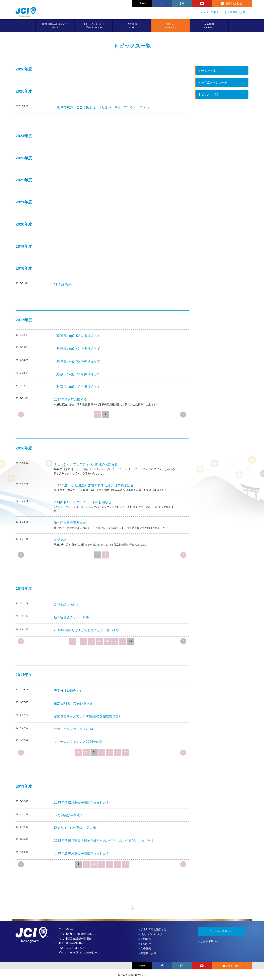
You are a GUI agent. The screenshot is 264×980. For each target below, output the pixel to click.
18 (123, 641)
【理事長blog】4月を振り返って (77, 349)
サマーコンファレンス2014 (73, 729)
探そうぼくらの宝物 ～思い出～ (77, 828)
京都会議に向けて (67, 605)
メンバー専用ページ (212, 12)
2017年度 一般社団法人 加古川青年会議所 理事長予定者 (94, 485)
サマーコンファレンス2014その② (78, 742)
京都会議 (60, 540)
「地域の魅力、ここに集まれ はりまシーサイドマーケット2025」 (102, 107)
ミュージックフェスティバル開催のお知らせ (86, 464)
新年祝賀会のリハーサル (71, 617)
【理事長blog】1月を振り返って (77, 387)
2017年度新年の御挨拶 (70, 399)
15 (99, 641)
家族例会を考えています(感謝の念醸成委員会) (87, 716)
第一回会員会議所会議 (70, 523)
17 (115, 641)
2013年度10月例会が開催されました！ (82, 853)
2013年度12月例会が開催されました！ (82, 802)
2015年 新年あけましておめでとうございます (87, 630)
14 (92, 641)
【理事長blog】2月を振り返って (77, 374)
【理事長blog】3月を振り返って (77, 361)
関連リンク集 (237, 12)
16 (107, 641)
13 (84, 641)
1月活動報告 (63, 285)
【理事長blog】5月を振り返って (77, 336)
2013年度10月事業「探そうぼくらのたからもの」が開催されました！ (104, 841)
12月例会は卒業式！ (68, 815)
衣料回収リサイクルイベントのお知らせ (83, 502)
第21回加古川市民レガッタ (73, 703)
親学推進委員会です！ (70, 691)
